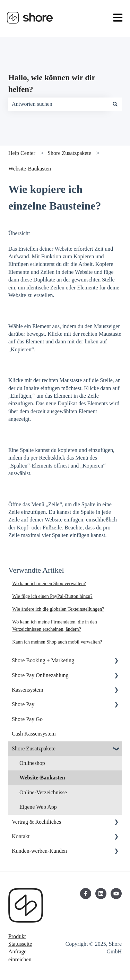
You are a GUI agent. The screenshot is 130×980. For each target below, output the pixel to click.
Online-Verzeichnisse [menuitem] (43, 792)
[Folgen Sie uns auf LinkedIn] (101, 894)
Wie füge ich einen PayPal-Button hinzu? (52, 596)
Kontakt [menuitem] (21, 836)
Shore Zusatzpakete (69, 153)
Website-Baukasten (30, 169)
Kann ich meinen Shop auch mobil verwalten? (57, 642)
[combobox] (58, 104)
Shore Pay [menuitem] (23, 704)
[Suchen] (115, 104)
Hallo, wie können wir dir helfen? (52, 84)
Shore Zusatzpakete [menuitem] (34, 748)
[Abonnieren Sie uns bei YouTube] (116, 894)
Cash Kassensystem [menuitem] (34, 734)
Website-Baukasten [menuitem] (42, 778)
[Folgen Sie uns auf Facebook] (86, 894)
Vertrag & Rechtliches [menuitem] (36, 822)
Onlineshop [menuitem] (32, 763)
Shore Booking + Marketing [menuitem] (43, 660)
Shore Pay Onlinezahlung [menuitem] (40, 675)
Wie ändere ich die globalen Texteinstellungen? (58, 609)
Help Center (22, 153)
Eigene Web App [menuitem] (38, 807)
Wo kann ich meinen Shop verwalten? (49, 584)
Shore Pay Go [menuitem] (27, 719)
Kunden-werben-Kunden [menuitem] (39, 851)
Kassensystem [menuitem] (28, 690)
